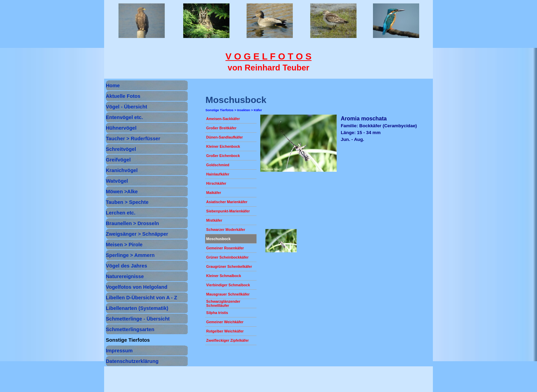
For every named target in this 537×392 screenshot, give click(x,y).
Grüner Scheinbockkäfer (227, 257)
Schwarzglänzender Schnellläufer (223, 303)
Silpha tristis (217, 313)
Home (113, 86)
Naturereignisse (125, 276)
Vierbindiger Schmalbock (228, 285)
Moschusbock (218, 239)
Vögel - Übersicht (127, 107)
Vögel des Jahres (127, 266)
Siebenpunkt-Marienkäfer (228, 211)
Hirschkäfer (216, 183)
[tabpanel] (268, 62)
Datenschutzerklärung (132, 361)
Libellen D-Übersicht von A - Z (141, 298)
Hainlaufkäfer (218, 174)
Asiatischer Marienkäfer (227, 202)
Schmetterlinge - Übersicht (138, 319)
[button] (281, 241)
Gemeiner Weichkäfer (225, 322)
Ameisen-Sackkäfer (223, 119)
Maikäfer (214, 193)
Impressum (119, 351)
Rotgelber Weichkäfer (225, 331)
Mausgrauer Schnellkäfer (228, 294)
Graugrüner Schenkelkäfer (229, 266)
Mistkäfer (214, 220)
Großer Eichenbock (223, 156)
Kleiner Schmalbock (224, 276)
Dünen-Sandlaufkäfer (224, 137)
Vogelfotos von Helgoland (137, 287)
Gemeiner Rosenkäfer (225, 248)
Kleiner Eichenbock (223, 146)
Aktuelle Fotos (123, 96)
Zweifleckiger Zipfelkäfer (227, 340)
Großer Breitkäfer (221, 128)
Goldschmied (218, 165)
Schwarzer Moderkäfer (226, 230)
